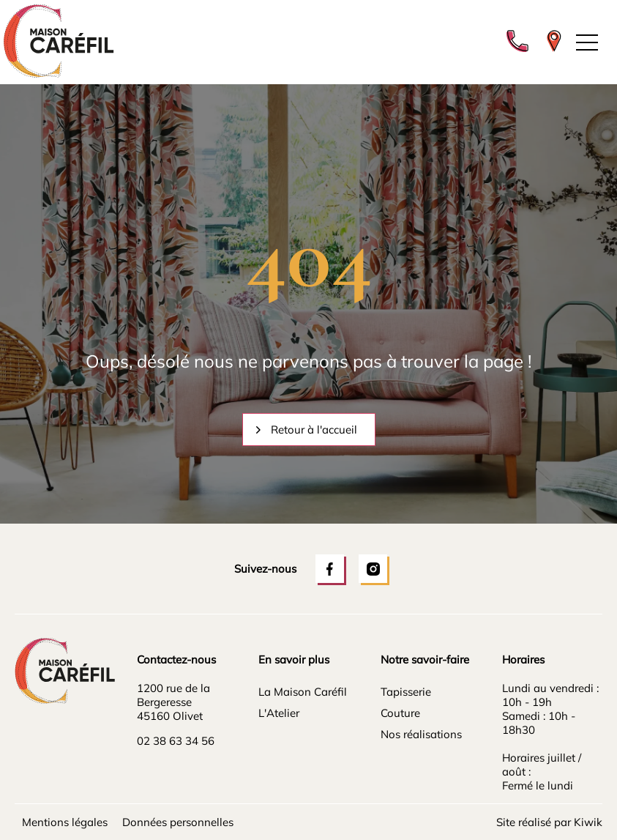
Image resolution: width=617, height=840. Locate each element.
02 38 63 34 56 (176, 741)
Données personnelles (178, 822)
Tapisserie (406, 692)
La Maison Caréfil (303, 692)
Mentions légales (65, 822)
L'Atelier (279, 713)
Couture (400, 713)
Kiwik (588, 822)
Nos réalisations (421, 734)
